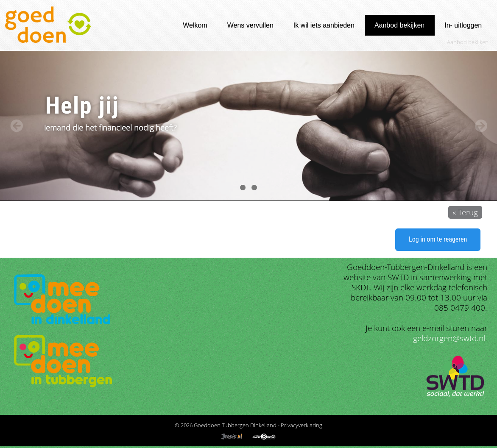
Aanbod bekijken (399, 25)
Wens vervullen (250, 25)
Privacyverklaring (302, 425)
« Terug (465, 212)
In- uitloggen (463, 25)
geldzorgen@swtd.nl (449, 338)
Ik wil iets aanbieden (324, 25)
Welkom (195, 25)
